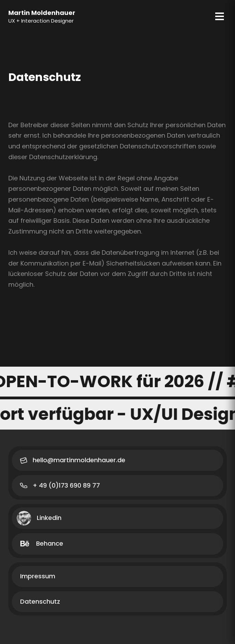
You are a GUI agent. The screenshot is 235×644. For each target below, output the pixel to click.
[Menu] (220, 16)
